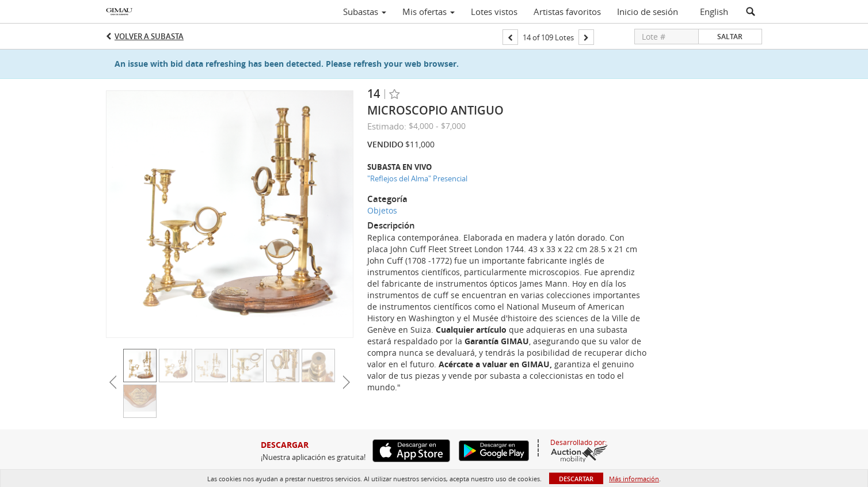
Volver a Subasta (149, 36)
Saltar (730, 37)
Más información (634, 479)
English (714, 12)
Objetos (382, 210)
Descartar (576, 479)
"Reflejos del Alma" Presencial (417, 178)
